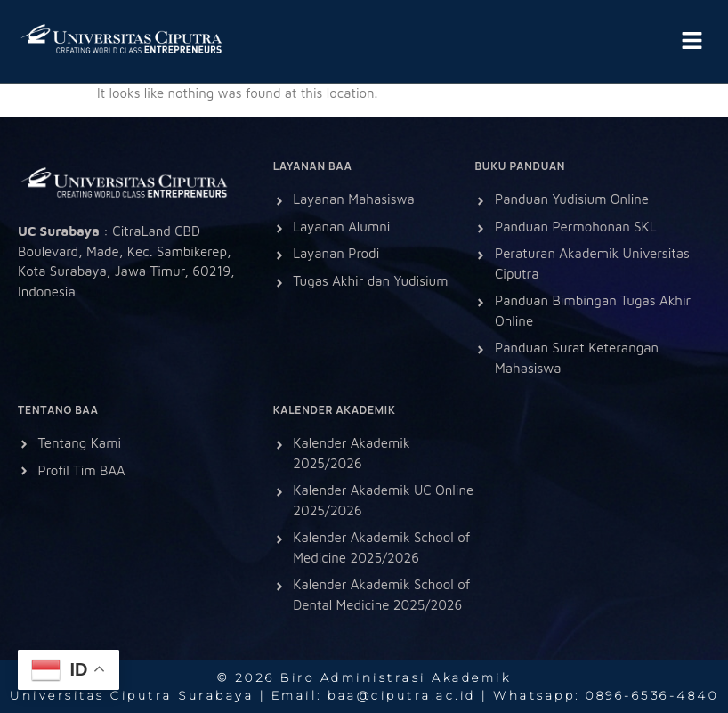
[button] (692, 41)
